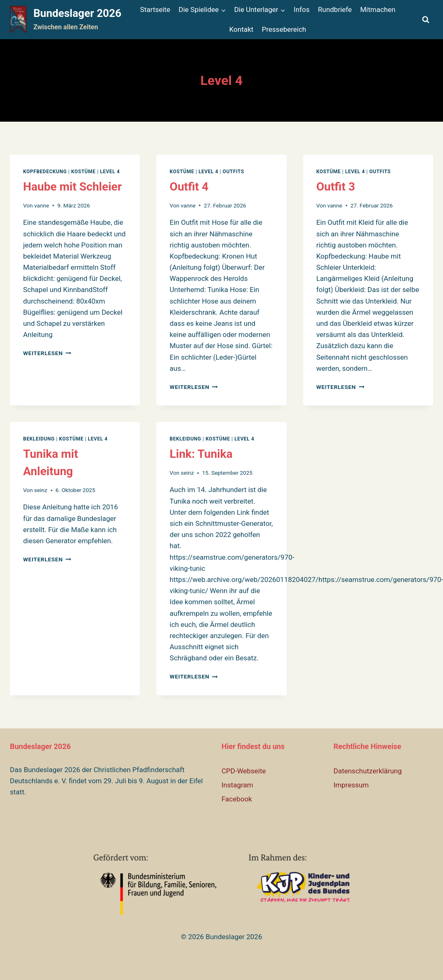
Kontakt (242, 29)
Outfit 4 (189, 187)
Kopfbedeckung (45, 172)
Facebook (237, 799)
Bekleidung (39, 439)
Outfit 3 (336, 187)
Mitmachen (378, 9)
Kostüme (83, 172)
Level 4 (110, 172)
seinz (41, 490)
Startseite (155, 9)
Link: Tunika (201, 454)
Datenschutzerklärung (368, 771)
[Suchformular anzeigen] (426, 20)
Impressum (351, 785)
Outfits (233, 172)
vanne (42, 205)
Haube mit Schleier (72, 187)
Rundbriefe (335, 9)
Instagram (237, 785)
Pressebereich (284, 29)
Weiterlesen (47, 353)
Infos (302, 9)
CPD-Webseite (244, 771)
